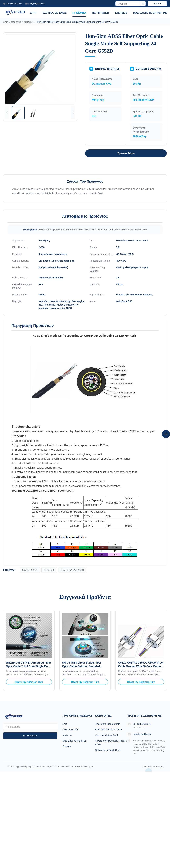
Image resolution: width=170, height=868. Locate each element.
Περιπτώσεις (101, 13)
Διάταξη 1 (29, 22)
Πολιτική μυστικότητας (154, 767)
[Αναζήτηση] (143, 4)
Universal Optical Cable (107, 735)
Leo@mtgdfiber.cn (36, 4)
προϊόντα (79, 13)
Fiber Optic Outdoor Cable (108, 729)
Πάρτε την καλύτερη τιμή (29, 682)
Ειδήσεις (121, 13)
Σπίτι (33, 13)
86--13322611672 (14, 4)
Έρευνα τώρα (126, 153)
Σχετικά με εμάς (55, 13)
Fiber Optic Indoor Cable (108, 724)
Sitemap (67, 746)
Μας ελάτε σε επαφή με (150, 13)
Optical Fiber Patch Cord (108, 750)
